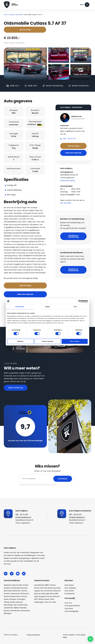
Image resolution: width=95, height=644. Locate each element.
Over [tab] (75, 307)
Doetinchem (15, 596)
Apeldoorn (8, 585)
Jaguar (37, 591)
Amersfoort (15, 594)
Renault (56, 596)
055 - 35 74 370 (22, 514)
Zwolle (12, 602)
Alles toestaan (75, 341)
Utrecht (24, 591)
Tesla (52, 599)
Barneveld (8, 591)
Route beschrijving (68, 181)
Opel (36, 596)
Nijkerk (16, 608)
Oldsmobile (19, 15)
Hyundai (57, 588)
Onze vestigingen (72, 611)
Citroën (53, 585)
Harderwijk (15, 588)
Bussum (7, 611)
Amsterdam (16, 611)
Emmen (24, 596)
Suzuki (47, 599)
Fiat (41, 588)
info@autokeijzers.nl (23, 517)
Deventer (24, 588)
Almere (7, 596)
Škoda (41, 599)
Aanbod (12, 15)
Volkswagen (39, 602)
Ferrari (37, 588)
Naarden (23, 608)
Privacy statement (33, 635)
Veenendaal (22, 605)
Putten (26, 585)
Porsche (49, 596)
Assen (6, 599)
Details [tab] (47, 307)
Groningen (21, 599)
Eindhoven (25, 594)
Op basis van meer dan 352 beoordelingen (25, 441)
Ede (15, 605)
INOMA (72, 635)
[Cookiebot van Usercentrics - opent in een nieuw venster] (80, 301)
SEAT (36, 599)
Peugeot (42, 596)
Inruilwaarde (70, 594)
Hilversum (17, 591)
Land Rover (48, 591)
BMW (47, 585)
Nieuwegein (8, 605)
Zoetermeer (9, 608)
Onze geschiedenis (72, 606)
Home (6, 15)
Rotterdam (26, 611)
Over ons (68, 603)
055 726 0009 (66, 203)
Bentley (41, 585)
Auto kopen (69, 585)
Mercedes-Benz (48, 594)
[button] (90, 639)
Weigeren (20, 341)
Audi (36, 585)
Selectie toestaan (48, 341)
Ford (45, 588)
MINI (56, 594)
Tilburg (6, 602)
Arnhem (7, 594)
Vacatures (69, 608)
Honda (50, 588)
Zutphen (7, 588)
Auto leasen (69, 591)
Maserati (57, 591)
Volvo (47, 602)
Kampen (13, 599)
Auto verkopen (70, 588)
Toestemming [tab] (20, 307)
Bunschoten (17, 585)
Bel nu (41, 278)
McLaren (37, 594)
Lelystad (19, 602)
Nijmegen (8, 613)
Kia (42, 591)
